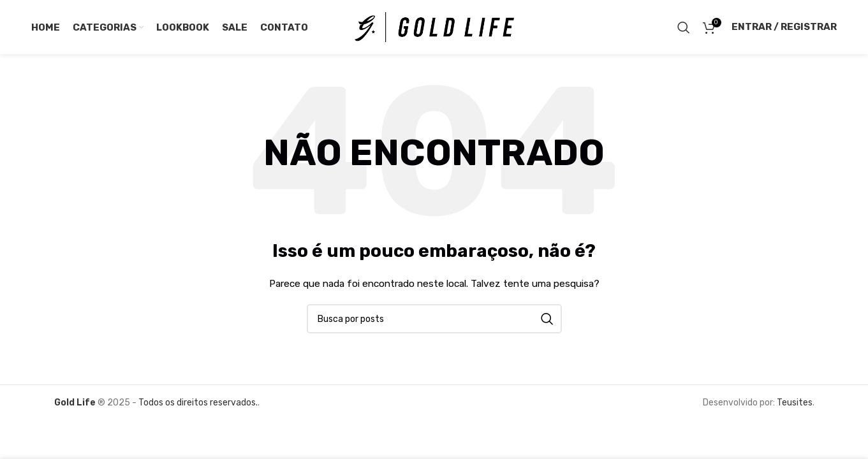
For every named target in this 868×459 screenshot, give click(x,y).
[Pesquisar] (684, 27)
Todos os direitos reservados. (197, 403)
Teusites (795, 403)
